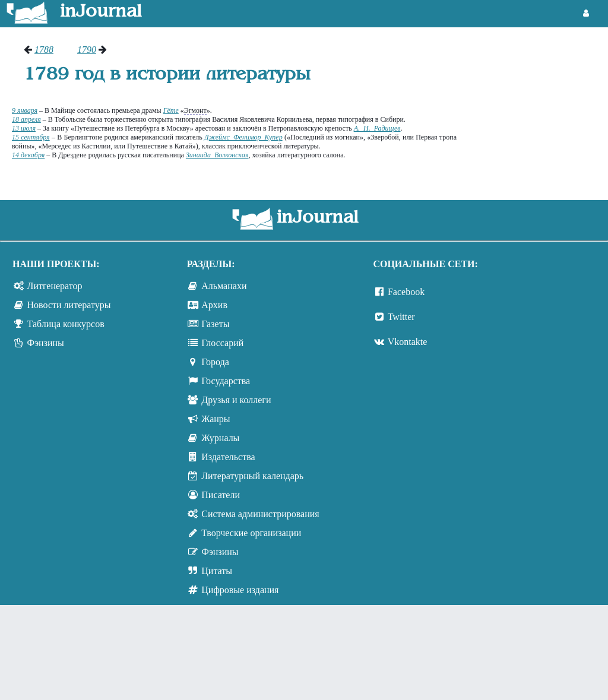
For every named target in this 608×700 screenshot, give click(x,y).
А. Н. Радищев (377, 128)
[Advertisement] (538, 89)
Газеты (215, 324)
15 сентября (31, 137)
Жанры (216, 419)
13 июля (24, 128)
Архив (214, 305)
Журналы (220, 438)
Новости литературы (69, 305)
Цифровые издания (240, 590)
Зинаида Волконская (217, 155)
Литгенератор (55, 286)
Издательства (228, 457)
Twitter (401, 317)
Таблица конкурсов (66, 324)
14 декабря (28, 155)
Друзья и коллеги (236, 400)
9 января (25, 110)
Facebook (406, 292)
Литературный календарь (252, 476)
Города (215, 362)
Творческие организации (251, 533)
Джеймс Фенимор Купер (243, 137)
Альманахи (224, 286)
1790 (87, 50)
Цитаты (217, 571)
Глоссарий (222, 343)
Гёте (171, 110)
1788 (44, 50)
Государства (226, 381)
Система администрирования (260, 514)
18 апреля (26, 119)
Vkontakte (408, 342)
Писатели (221, 495)
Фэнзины (46, 343)
